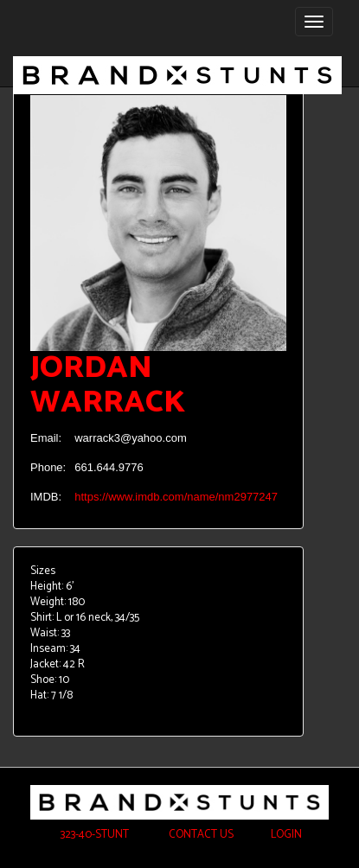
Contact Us (200, 835)
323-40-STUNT (93, 835)
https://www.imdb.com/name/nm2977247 (176, 497)
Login (286, 835)
